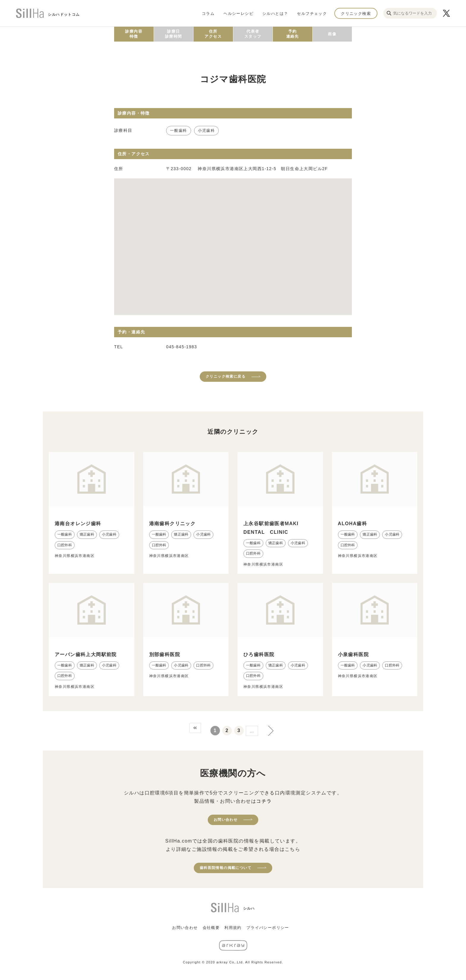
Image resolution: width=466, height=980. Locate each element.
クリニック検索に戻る (226, 376)
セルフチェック (312, 13)
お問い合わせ (226, 820)
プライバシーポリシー (268, 928)
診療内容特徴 (134, 34)
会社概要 (211, 928)
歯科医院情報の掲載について (226, 868)
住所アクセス (213, 34)
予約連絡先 (293, 34)
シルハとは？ (275, 13)
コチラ (264, 801)
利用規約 (233, 928)
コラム (208, 13)
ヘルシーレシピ (238, 13)
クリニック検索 (356, 13)
